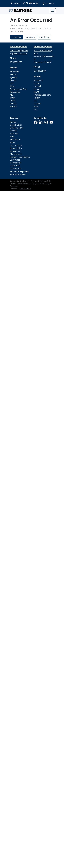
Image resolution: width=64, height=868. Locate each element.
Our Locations (16, 145)
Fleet (12, 137)
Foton (13, 101)
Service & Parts (17, 128)
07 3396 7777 (16, 62)
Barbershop (15, 92)
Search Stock (16, 125)
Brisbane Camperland (20, 171)
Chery (13, 86)
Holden (37, 98)
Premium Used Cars (19, 89)
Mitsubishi (14, 72)
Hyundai (14, 77)
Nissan (13, 80)
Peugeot (37, 104)
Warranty (14, 134)
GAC (36, 109)
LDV (12, 83)
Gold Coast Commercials (16, 167)
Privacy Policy (16, 148)
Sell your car (15, 139)
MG (12, 95)
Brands (13, 122)
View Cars (30, 37)
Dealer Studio (25, 189)
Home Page (17, 37)
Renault (13, 104)
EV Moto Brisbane (18, 174)
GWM (13, 98)
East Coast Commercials (16, 161)
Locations (50, 3)
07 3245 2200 (40, 71)
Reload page (44, 37)
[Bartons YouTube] (31, 3)
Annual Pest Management (16, 153)
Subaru (13, 74)
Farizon (13, 107)
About (13, 142)
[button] (53, 11)
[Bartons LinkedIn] (34, 3)
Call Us (17, 3)
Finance (14, 131)
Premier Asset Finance (20, 157)
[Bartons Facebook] (24, 3)
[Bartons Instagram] (28, 3)
